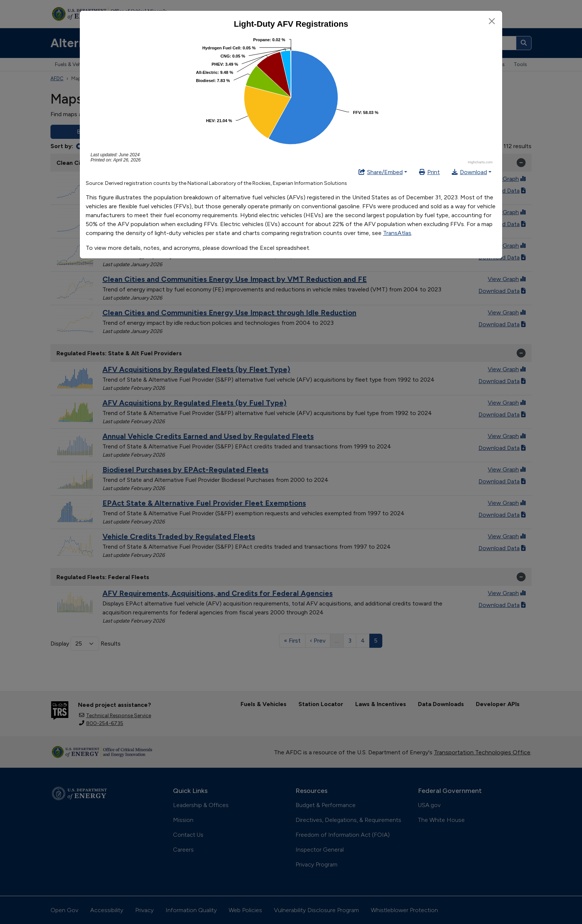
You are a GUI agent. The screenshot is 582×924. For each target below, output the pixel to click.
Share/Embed (380, 172)
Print (429, 172)
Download (469, 172)
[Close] (492, 21)
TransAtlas (397, 233)
